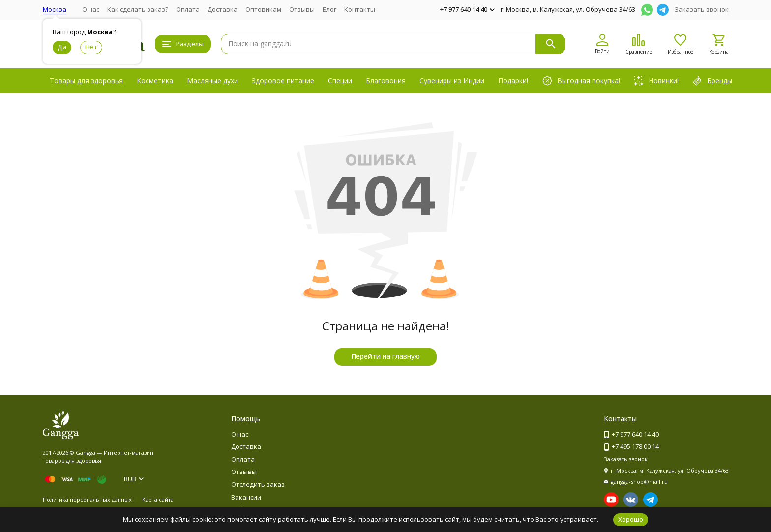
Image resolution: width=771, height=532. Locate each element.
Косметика (155, 80)
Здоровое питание (283, 80)
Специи (340, 80)
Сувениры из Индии (452, 80)
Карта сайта (158, 499)
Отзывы (302, 9)
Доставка (222, 9)
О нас (91, 9)
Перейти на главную (385, 356)
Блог (329, 9)
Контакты (360, 9)
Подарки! (513, 80)
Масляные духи (212, 80)
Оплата (188, 9)
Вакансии (246, 497)
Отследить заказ (258, 484)
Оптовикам (263, 9)
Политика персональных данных (87, 499)
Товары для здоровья (86, 80)
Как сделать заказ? (138, 9)
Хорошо (631, 519)
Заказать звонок (702, 9)
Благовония (386, 80)
